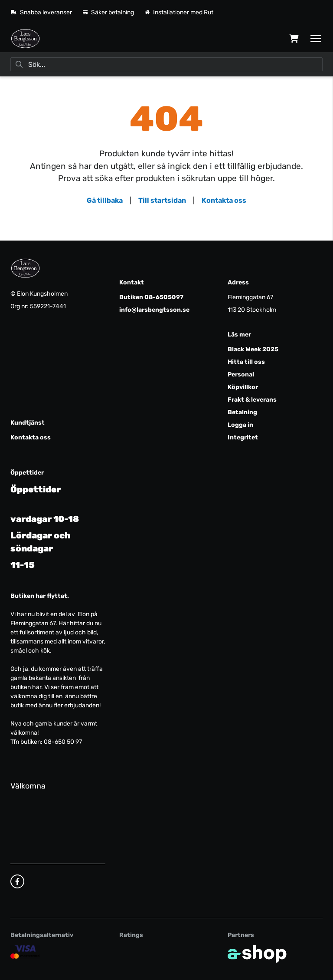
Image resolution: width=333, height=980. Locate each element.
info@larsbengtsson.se (154, 310)
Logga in (240, 425)
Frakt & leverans (252, 400)
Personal (241, 375)
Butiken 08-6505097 (151, 297)
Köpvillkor (243, 387)
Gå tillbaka (105, 200)
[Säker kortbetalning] (25, 952)
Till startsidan (162, 200)
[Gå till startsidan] (25, 39)
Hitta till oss (246, 362)
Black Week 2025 (253, 349)
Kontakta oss (224, 200)
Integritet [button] (243, 437)
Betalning (242, 412)
